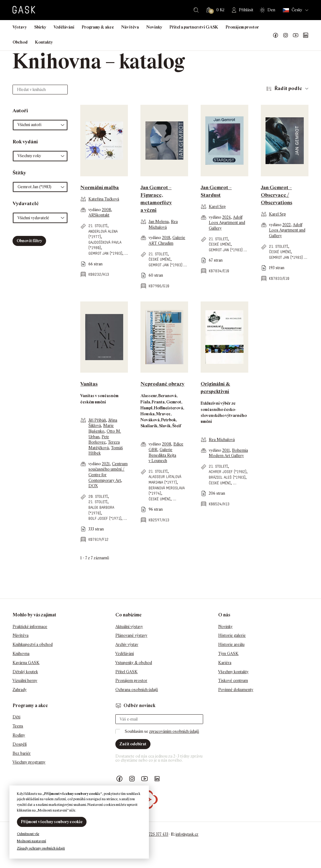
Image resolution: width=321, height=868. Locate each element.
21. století (98, 226)
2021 (106, 464)
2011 (226, 450)
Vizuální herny (25, 681)
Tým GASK (228, 654)
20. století (98, 496)
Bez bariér (22, 753)
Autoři (20, 111)
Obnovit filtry (29, 241)
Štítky (19, 173)
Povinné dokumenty (236, 690)
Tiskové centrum (233, 681)
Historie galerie (232, 635)
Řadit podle (288, 88)
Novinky (154, 27)
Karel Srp (217, 207)
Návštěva (130, 27)
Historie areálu (231, 644)
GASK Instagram (286, 35)
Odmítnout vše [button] (28, 834)
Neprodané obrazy (162, 384)
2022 (287, 225)
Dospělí (20, 744)
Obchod (20, 42)
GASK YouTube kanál (296, 35)
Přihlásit (246, 10)
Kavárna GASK (26, 663)
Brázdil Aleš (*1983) (227, 477)
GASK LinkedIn (306, 35)
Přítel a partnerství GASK (194, 27)
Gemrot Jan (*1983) (105, 253)
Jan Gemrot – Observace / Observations (276, 195)
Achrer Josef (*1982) (228, 472)
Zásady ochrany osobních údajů (41, 848)
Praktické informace (30, 627)
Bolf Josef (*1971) (105, 518)
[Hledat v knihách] (40, 90)
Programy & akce (98, 27)
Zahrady (20, 690)
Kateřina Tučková (104, 199)
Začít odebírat (133, 744)
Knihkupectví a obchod (33, 644)
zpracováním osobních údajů (174, 731)
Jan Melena (159, 222)
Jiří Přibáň (97, 420)
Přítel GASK (126, 672)
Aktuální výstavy (129, 627)
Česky (292, 10)
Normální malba (100, 187)
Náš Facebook (276, 35)
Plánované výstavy (131, 635)
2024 (226, 217)
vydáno (95, 210)
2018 (166, 238)
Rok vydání (25, 142)
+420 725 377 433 (154, 834)
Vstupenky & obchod (134, 663)
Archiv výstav (127, 644)
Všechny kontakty (233, 672)
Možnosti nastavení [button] (32, 841)
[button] (40, 125)
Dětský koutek (25, 672)
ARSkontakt (99, 215)
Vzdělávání (64, 27)
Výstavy (20, 27)
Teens (18, 726)
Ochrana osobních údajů (137, 690)
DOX (93, 486)
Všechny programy (29, 762)
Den (271, 10)
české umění (160, 259)
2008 (106, 210)
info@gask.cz (187, 834)
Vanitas (89, 384)
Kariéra (225, 663)
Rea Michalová (222, 440)
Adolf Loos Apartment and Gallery (227, 223)
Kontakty (44, 42)
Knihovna (21, 654)
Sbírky (40, 27)
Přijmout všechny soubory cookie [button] (52, 822)
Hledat (196, 10)
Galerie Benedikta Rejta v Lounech (162, 455)
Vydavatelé (26, 203)
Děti (16, 717)
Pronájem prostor (242, 27)
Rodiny (19, 735)
